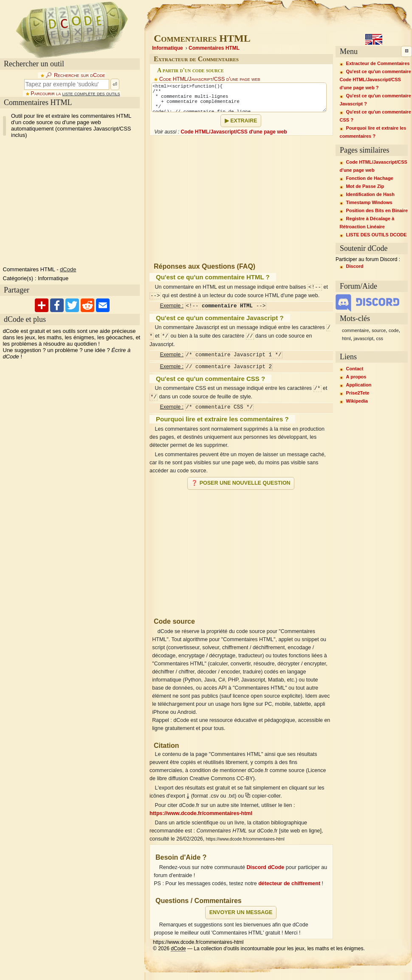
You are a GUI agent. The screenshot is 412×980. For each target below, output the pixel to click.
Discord (355, 266)
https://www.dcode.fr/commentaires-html (201, 813)
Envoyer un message (241, 912)
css (380, 338)
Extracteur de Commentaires (378, 63)
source (379, 330)
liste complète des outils (91, 94)
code (394, 330)
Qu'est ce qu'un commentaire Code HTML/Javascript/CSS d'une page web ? (375, 80)
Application (359, 385)
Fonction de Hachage (370, 178)
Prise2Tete (358, 393)
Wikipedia (357, 401)
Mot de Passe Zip (365, 186)
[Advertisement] (102, 195)
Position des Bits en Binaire (377, 210)
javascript (363, 338)
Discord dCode (265, 867)
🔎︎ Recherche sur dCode (75, 75)
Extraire (244, 121)
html (346, 338)
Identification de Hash (370, 194)
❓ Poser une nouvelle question (241, 483)
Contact (355, 369)
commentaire (356, 330)
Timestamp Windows (369, 202)
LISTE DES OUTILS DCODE (377, 235)
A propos (356, 377)
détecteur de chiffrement (289, 883)
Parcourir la (75, 94)
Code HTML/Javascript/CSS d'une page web (210, 79)
